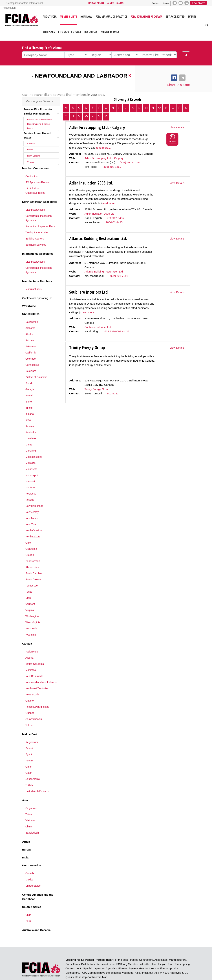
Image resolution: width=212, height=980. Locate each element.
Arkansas (31, 335)
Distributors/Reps (35, 198)
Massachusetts (34, 445)
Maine (29, 433)
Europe (27, 838)
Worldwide (29, 294)
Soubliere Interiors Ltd (98, 327)
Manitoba (31, 658)
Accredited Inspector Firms (40, 214)
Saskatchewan (34, 707)
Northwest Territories (37, 676)
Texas (29, 580)
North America (31, 853)
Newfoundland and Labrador (81, 76)
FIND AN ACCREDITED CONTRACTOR (106, 3)
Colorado (31, 132)
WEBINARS (49, 32)
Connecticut (32, 353)
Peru (28, 909)
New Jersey (32, 500)
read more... (103, 148)
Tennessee (32, 574)
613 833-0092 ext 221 (118, 331)
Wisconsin (31, 617)
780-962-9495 (115, 218)
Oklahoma (31, 537)
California (31, 341)
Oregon (30, 543)
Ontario (30, 689)
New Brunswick (34, 664)
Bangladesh (32, 821)
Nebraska (31, 482)
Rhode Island (33, 555)
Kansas (30, 414)
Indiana (30, 402)
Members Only (110, 32)
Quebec (30, 701)
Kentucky (31, 420)
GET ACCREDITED (175, 17)
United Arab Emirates (37, 779)
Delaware (31, 359)
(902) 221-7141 (119, 276)
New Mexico (32, 506)
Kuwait (29, 749)
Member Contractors (35, 156)
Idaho (29, 390)
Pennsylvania (33, 549)
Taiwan (29, 802)
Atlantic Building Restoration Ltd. (104, 272)
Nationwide (32, 310)
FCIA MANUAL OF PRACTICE (111, 17)
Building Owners (35, 227)
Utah (28, 586)
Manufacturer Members (37, 269)
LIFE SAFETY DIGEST (70, 32)
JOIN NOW (86, 17)
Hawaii (29, 384)
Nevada (30, 488)
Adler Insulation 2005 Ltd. (100, 214)
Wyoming (31, 623)
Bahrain (30, 736)
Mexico (29, 868)
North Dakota (33, 525)
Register (155, 3)
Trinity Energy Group (97, 389)
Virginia (31, 150)
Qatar (29, 761)
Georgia (30, 377)
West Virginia (33, 610)
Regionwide (32, 730)
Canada (27, 632)
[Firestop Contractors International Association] (8, 23)
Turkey (29, 773)
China (29, 815)
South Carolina (34, 561)
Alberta (29, 646)
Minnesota (31, 457)
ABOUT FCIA (50, 17)
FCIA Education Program (146, 17)
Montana (30, 476)
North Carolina (34, 144)
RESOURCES (91, 32)
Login (166, 3)
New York (31, 512)
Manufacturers (33, 277)
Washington (32, 604)
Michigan (30, 451)
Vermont (30, 592)
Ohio (28, 531)
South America (32, 895)
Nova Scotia (32, 683)
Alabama (30, 316)
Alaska (29, 322)
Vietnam (30, 808)
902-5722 (113, 393)
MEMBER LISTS (69, 17)
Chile (28, 903)
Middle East (30, 722)
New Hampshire (34, 494)
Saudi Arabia (33, 767)
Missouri (30, 469)
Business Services (36, 233)
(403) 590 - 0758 (130, 162)
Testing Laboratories (37, 221)
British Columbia (35, 652)
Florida (30, 138)
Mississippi (32, 463)
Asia (25, 788)
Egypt (29, 742)
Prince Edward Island (37, 695)
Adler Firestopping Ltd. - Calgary (104, 158)
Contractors (32, 164)
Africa (26, 830)
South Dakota (33, 568)
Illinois (29, 396)
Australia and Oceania (36, 918)
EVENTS (192, 17)
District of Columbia (36, 365)
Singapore (31, 796)
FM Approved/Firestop (38, 170)
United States (31, 302)
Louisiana (31, 427)
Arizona (30, 328)
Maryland (31, 439)
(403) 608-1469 (112, 167)
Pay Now (198, 3)
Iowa (28, 408)
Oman (29, 755)
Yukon (29, 713)
